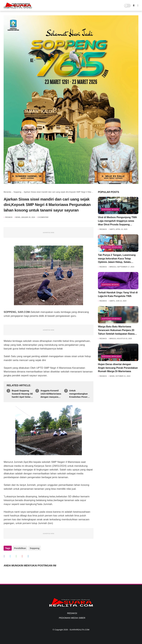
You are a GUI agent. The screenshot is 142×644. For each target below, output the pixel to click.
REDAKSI (72, 613)
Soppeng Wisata (110, 209)
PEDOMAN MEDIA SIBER (72, 618)
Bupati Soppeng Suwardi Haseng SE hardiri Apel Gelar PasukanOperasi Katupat (22, 394)
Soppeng (17, 192)
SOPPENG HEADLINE (111, 247)
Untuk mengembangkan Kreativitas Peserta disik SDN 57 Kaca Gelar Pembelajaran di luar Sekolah (80, 394)
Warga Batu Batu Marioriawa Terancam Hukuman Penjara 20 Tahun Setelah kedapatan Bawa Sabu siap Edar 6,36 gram (116, 330)
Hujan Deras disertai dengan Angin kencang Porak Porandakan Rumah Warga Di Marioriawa (118, 368)
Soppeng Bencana (111, 356)
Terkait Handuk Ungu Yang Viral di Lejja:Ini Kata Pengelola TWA (118, 294)
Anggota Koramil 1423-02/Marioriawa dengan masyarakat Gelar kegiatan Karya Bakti (51, 394)
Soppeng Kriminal (111, 319)
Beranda (7, 192)
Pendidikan (20, 548)
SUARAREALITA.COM (79, 630)
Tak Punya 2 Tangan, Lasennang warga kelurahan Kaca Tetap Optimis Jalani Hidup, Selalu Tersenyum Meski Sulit (117, 259)
